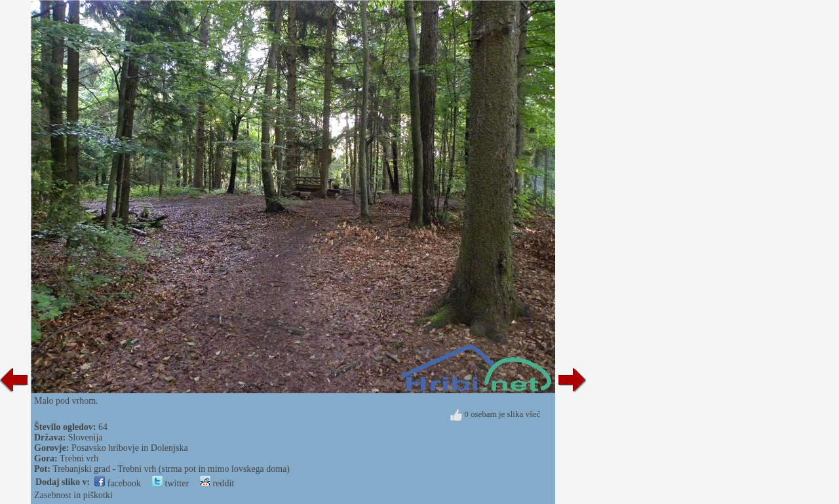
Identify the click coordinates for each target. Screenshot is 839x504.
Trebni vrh (79, 458)
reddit (217, 483)
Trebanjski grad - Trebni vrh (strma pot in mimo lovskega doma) (171, 469)
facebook (118, 483)
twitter (170, 483)
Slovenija (86, 437)
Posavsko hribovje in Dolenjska (130, 448)
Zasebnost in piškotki (73, 495)
